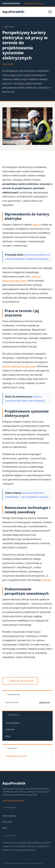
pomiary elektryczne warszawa (19, 366)
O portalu (10, 729)
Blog (8, 736)
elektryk (37, 225)
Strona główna (12, 723)
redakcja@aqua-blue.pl (33, 3)
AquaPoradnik (11, 3)
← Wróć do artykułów (20, 681)
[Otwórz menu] (50, 12)
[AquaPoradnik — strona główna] (14, 12)
